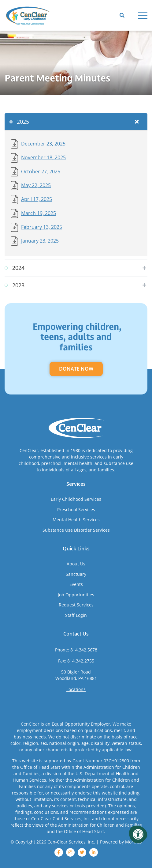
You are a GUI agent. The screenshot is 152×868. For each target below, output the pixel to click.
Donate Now (76, 369)
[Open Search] (122, 15)
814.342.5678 (84, 650)
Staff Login (76, 615)
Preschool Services (76, 509)
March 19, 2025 (39, 213)
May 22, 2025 (36, 185)
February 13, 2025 (42, 227)
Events (76, 584)
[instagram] (70, 852)
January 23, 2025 (40, 241)
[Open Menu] (143, 15)
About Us (76, 564)
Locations (76, 689)
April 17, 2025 (37, 199)
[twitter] (82, 852)
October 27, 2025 (41, 171)
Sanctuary (76, 574)
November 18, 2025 (43, 157)
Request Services (76, 605)
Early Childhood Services (76, 499)
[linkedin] (94, 852)
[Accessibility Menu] (138, 834)
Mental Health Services (76, 520)
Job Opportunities (76, 595)
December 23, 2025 (43, 143)
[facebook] (59, 852)
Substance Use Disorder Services (76, 530)
